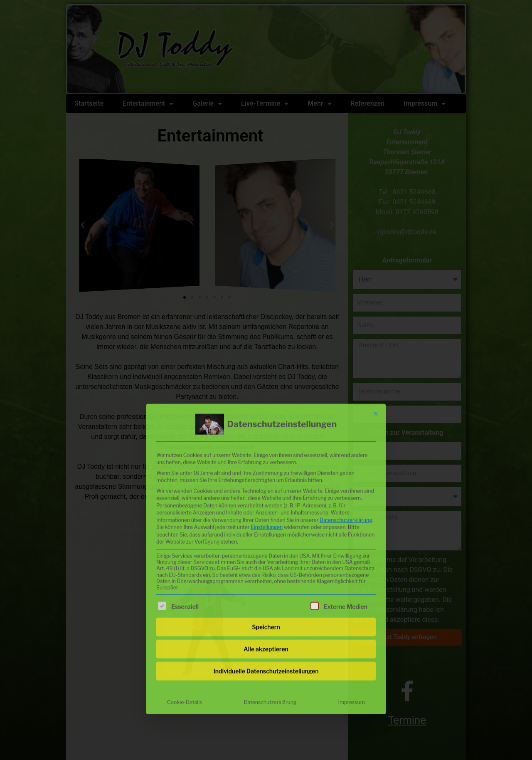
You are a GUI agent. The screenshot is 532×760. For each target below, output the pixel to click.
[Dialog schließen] (376, 321)
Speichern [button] (266, 534)
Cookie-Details (185, 610)
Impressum (351, 610)
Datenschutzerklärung (346, 427)
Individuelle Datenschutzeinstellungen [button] (266, 578)
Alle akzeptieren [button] (266, 556)
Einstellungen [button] (267, 435)
